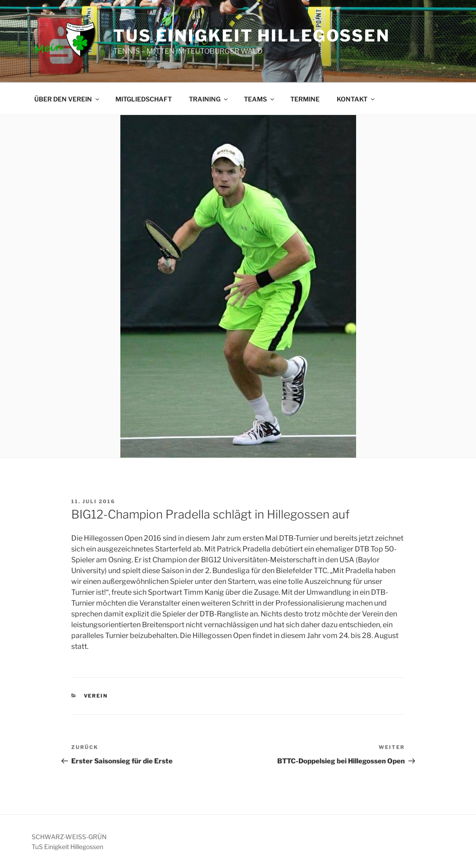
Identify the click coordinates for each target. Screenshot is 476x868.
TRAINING (209, 99)
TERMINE (305, 99)
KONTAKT (356, 99)
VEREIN (96, 696)
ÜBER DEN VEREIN (67, 99)
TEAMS (260, 99)
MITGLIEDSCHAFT (144, 99)
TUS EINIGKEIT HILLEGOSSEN (252, 36)
